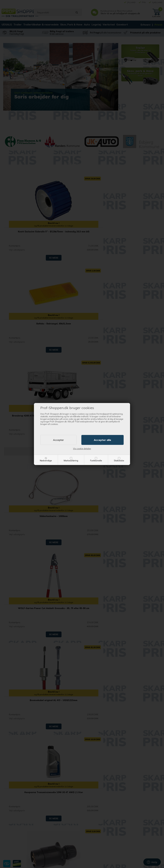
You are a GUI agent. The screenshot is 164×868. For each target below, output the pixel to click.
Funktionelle (96, 461)
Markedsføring (71, 461)
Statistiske (119, 461)
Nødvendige (46, 461)
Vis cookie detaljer (82, 449)
